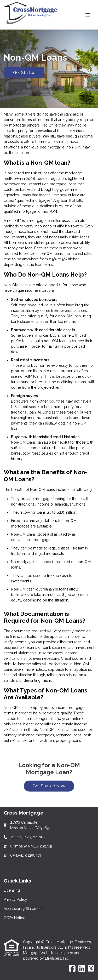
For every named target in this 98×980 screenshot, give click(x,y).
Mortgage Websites (40, 953)
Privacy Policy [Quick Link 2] (15, 899)
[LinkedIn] (82, 969)
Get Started (24, 73)
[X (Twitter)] (91, 969)
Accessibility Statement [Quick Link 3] (23, 909)
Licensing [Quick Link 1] (12, 890)
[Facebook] (72, 969)
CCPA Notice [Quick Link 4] (14, 918)
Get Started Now (49, 786)
